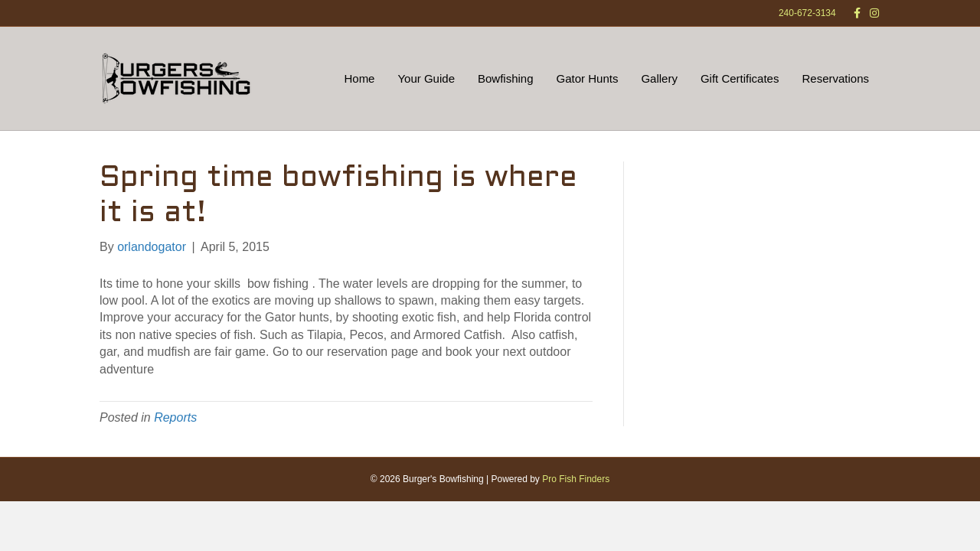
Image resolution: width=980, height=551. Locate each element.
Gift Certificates (740, 78)
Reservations (835, 78)
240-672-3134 (807, 13)
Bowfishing (506, 78)
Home (359, 78)
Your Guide (426, 78)
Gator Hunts (588, 78)
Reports (175, 417)
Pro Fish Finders (576, 479)
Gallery (659, 78)
